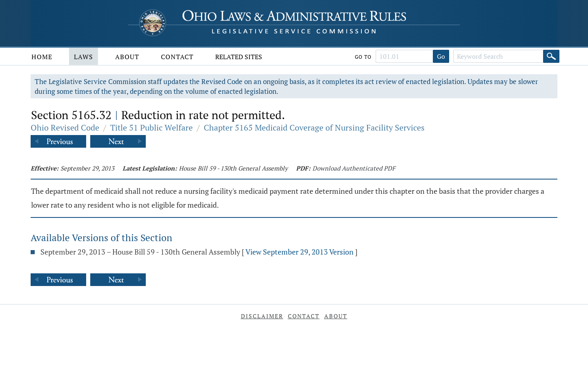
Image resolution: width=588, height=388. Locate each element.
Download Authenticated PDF (354, 168)
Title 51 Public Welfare (151, 127)
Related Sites (239, 57)
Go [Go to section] (441, 56)
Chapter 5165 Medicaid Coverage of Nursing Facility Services (314, 127)
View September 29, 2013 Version (300, 252)
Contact (177, 57)
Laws (84, 57)
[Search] (551, 56)
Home (42, 57)
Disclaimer (262, 316)
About (127, 57)
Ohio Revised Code (65, 127)
